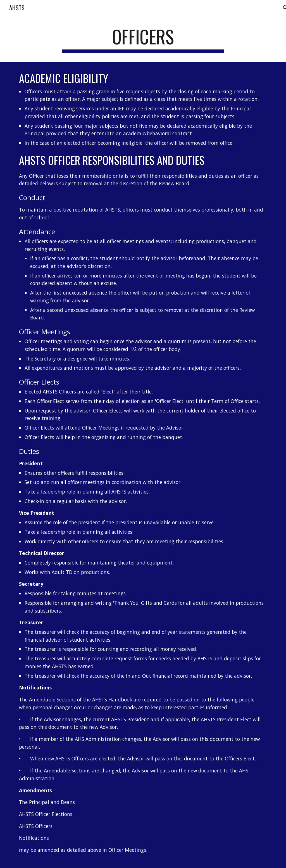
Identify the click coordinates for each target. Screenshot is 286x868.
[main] (143, 39)
